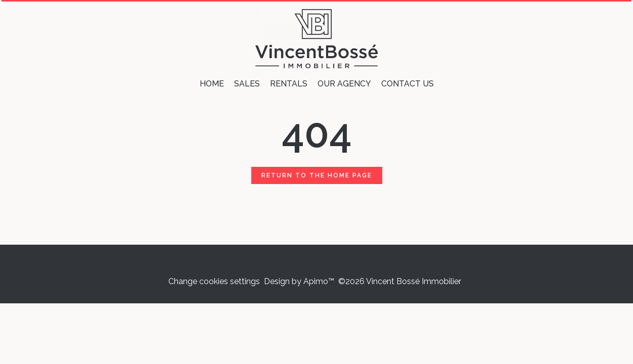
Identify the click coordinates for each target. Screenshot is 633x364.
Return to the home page (317, 175)
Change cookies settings (214, 281)
